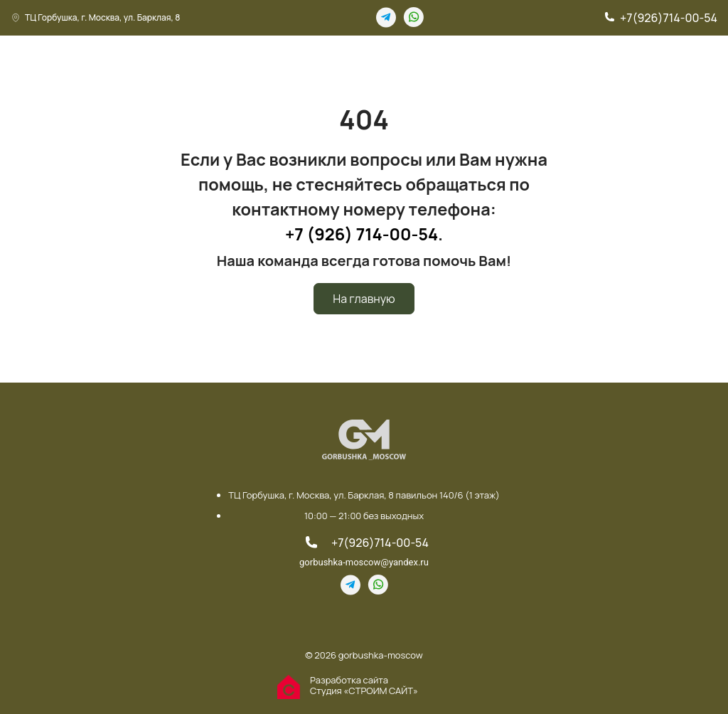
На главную (364, 299)
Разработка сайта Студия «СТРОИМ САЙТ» (364, 686)
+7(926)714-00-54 (669, 18)
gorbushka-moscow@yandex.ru (364, 562)
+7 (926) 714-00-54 (362, 234)
